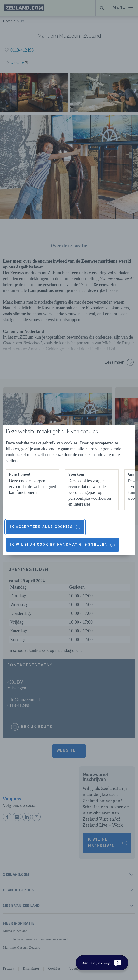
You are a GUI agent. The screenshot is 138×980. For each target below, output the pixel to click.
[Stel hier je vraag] (102, 963)
